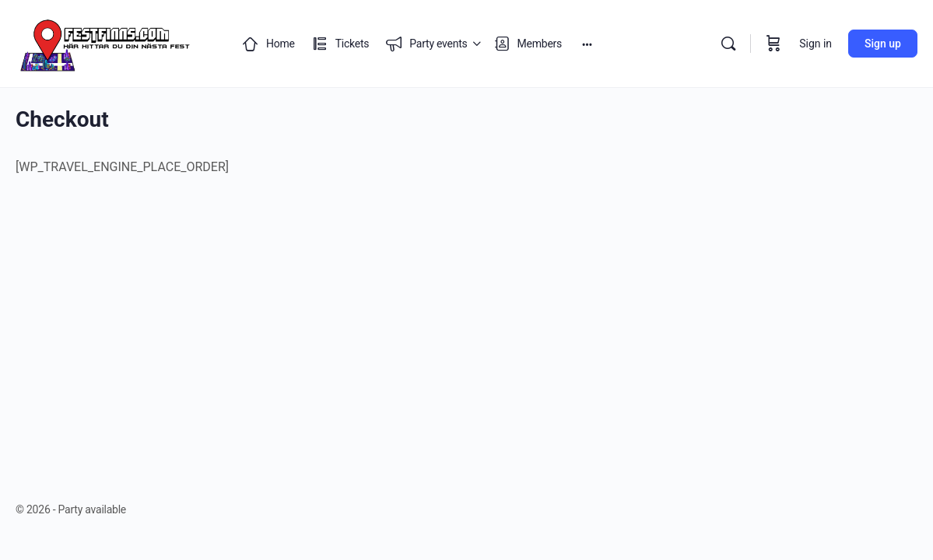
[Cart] (773, 44)
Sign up (883, 44)
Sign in (815, 44)
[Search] (728, 44)
